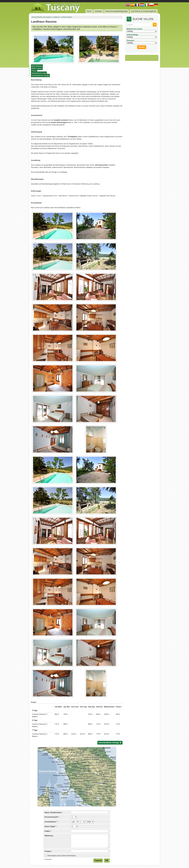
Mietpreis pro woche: (135, 29)
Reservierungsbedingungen (117, 11)
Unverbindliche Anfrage (40, 75)
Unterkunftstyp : (133, 35)
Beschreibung (37, 66)
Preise (34, 71)
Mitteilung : (49, 836)
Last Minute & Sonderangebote (144, 11)
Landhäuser (56, 17)
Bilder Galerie (37, 68)
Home (89, 11)
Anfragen (99, 11)
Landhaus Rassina (67, 17)
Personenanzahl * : (52, 817)
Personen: (131, 40)
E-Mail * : (48, 831)
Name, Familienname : (54, 812)
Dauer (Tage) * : (51, 826)
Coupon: (48, 851)
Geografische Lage (39, 73)
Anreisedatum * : (51, 822)
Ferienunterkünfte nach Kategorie (41, 17)
